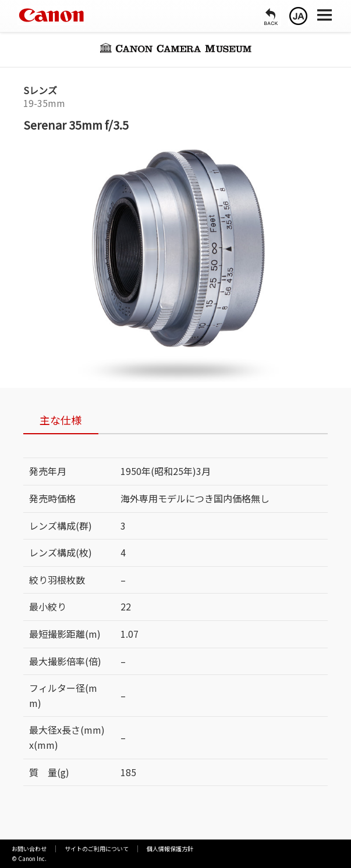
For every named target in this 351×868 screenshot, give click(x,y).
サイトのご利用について (97, 849)
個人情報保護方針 (170, 849)
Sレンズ (40, 90)
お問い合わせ (29, 849)
